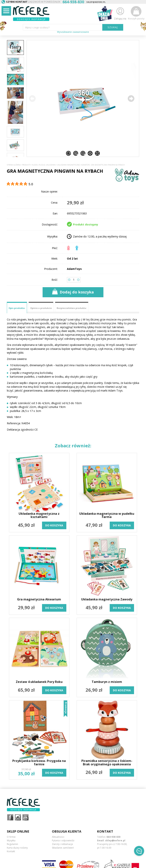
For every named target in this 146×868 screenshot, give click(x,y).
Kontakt (11, 851)
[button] (131, 98)
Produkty (26, 165)
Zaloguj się (120, 13)
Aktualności (58, 837)
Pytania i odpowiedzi (63, 840)
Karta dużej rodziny (17, 848)
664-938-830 (113, 837)
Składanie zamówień (63, 848)
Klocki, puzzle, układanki (44, 165)
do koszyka (54, 525)
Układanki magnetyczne (68, 165)
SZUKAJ (113, 27)
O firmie (11, 837)
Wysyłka (11, 840)
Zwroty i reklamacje (62, 844)
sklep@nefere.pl (96, 2)
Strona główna (14, 165)
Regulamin (12, 844)
